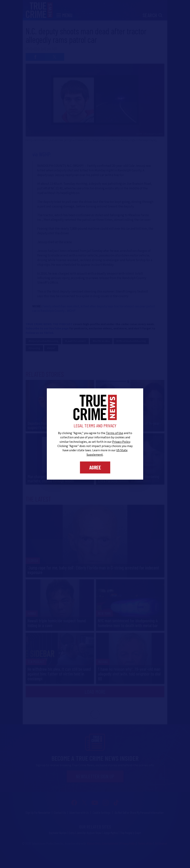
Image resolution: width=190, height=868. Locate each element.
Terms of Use (115, 433)
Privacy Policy (121, 442)
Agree (95, 467)
